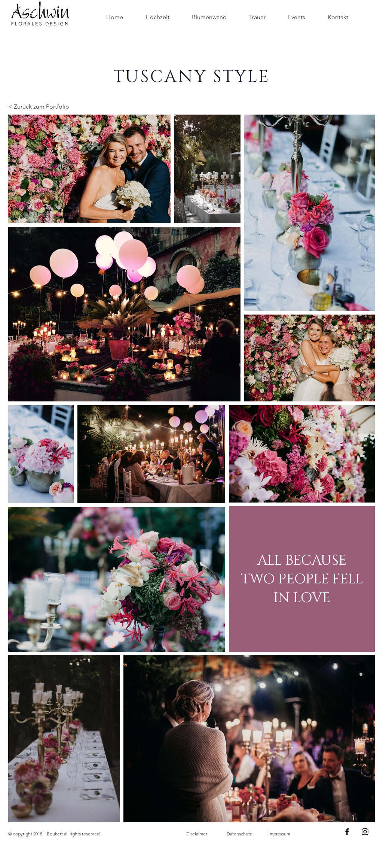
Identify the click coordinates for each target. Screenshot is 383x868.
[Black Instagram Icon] (365, 832)
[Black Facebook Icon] (347, 832)
